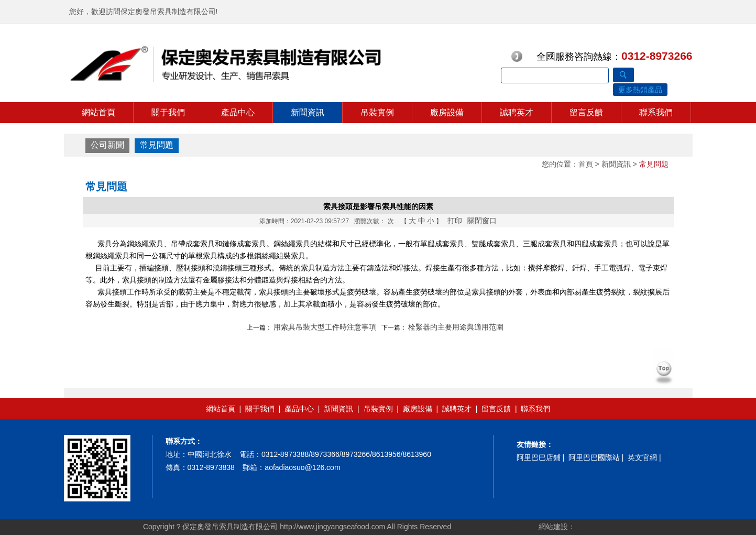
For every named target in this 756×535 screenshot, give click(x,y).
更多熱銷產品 (640, 90)
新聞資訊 (308, 112)
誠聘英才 (517, 112)
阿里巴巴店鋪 (539, 457)
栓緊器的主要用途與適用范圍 (456, 327)
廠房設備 (447, 112)
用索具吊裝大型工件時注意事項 (325, 327)
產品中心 (238, 112)
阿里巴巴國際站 (594, 457)
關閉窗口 (482, 221)
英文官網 (642, 457)
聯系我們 (656, 112)
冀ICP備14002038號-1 (497, 527)
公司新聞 (107, 145)
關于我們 (168, 112)
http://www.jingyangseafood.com (332, 527)
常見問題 (157, 145)
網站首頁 (98, 112)
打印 (455, 221)
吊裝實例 (377, 112)
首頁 (586, 164)
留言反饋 (586, 112)
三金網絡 (590, 527)
